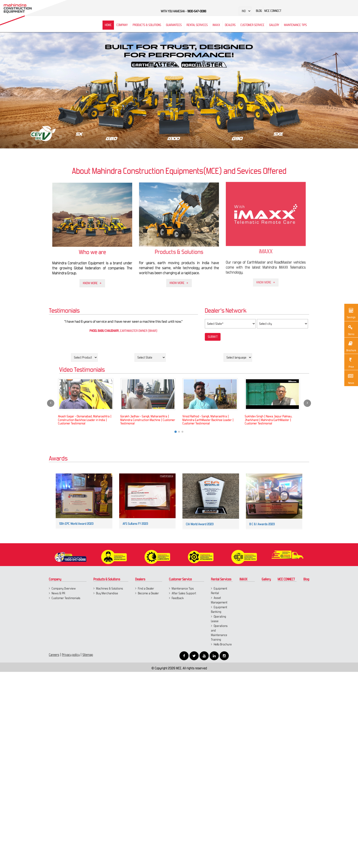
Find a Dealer (146, 589)
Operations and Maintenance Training (219, 633)
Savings (351, 313)
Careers (54, 655)
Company (122, 25)
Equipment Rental (219, 591)
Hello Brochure (223, 644)
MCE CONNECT (286, 579)
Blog (306, 579)
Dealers (230, 25)
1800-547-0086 (197, 11)
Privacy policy (71, 655)
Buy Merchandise (107, 593)
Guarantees (174, 25)
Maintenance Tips (295, 25)
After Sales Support (184, 593)
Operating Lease (218, 619)
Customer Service (252, 25)
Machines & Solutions (110, 589)
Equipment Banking (219, 609)
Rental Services (221, 579)
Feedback (178, 598)
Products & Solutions (147, 25)
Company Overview (64, 589)
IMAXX (243, 579)
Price (350, 362)
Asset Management (219, 600)
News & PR (58, 593)
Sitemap (88, 655)
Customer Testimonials (66, 598)
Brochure (351, 346)
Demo (350, 330)
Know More (90, 281)
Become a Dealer (148, 593)
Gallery (266, 579)
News (350, 378)
